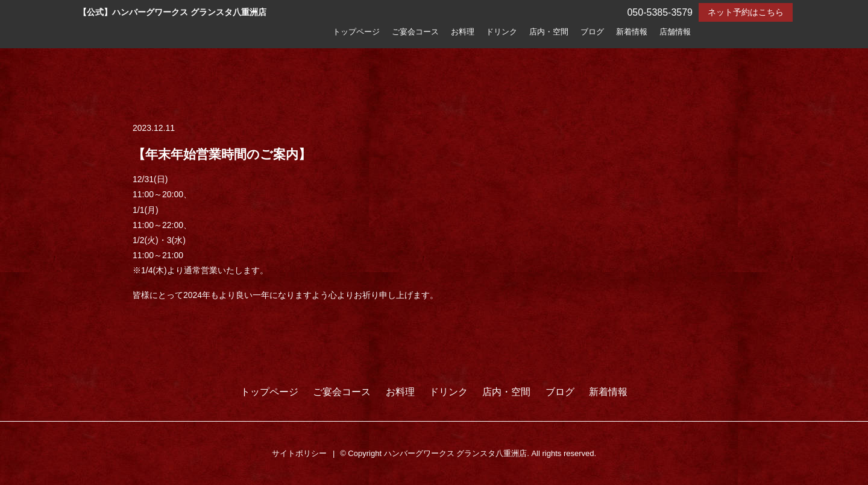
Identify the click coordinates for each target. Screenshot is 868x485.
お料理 (463, 32)
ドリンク (502, 32)
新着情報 (632, 32)
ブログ (592, 32)
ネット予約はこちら (746, 12)
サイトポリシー (299, 453)
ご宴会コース (415, 32)
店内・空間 (549, 32)
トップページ (356, 32)
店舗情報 (675, 32)
